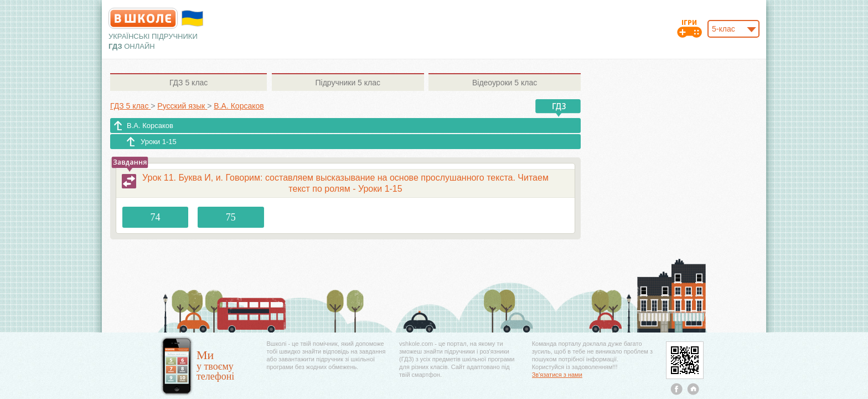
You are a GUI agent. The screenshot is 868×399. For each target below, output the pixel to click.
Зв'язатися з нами (557, 375)
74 (156, 217)
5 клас (188, 83)
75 (231, 217)
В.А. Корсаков (150, 126)
